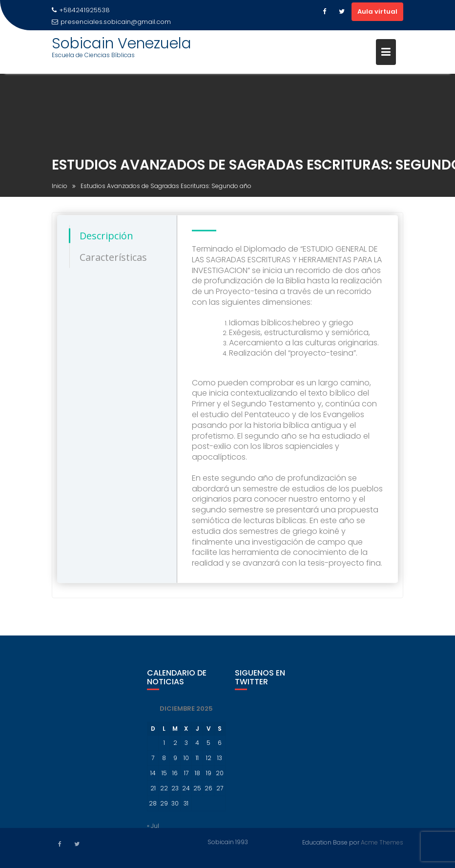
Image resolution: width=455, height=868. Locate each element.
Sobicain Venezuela (122, 43)
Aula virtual (377, 11)
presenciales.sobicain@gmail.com (111, 22)
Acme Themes (382, 842)
